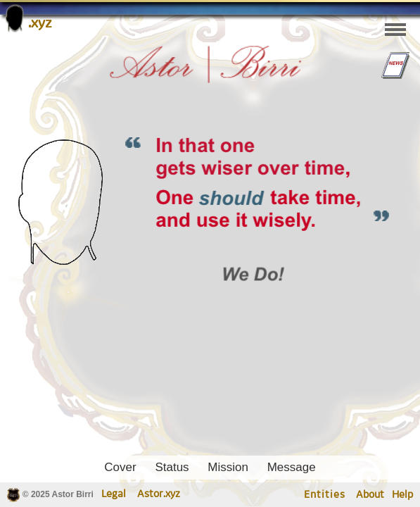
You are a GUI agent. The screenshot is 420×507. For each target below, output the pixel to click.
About (370, 495)
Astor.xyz (159, 494)
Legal (114, 494)
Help (402, 495)
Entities (325, 495)
